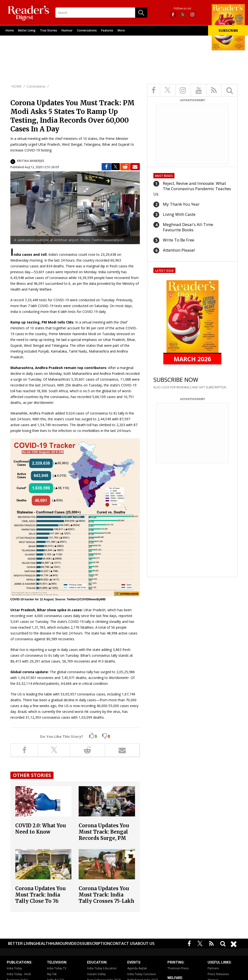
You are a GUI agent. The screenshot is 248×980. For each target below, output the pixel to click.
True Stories (49, 30)
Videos (75, 943)
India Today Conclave (142, 974)
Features (107, 30)
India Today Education (102, 968)
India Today (14, 968)
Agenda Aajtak (137, 968)
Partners (213, 968)
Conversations (87, 30)
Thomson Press (178, 968)
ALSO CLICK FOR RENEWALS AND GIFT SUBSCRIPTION (190, 387)
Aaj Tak (52, 974)
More (121, 30)
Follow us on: (183, 8)
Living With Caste (179, 214)
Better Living (27, 30)
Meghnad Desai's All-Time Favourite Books (188, 227)
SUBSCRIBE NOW (176, 380)
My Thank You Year (181, 204)
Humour (67, 30)
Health (43, 943)
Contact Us (123, 943)
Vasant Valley (96, 974)
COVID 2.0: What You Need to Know (41, 829)
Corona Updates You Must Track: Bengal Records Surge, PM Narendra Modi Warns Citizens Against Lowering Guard (106, 841)
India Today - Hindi (19, 974)
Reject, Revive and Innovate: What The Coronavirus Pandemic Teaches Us (192, 189)
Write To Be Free (179, 240)
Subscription (96, 943)
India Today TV (57, 968)
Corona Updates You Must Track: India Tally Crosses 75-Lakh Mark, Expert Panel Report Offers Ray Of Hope (106, 904)
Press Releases (218, 974)
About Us (145, 943)
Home (10, 30)
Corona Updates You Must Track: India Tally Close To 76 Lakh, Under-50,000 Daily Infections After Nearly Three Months (43, 904)
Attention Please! (179, 250)
